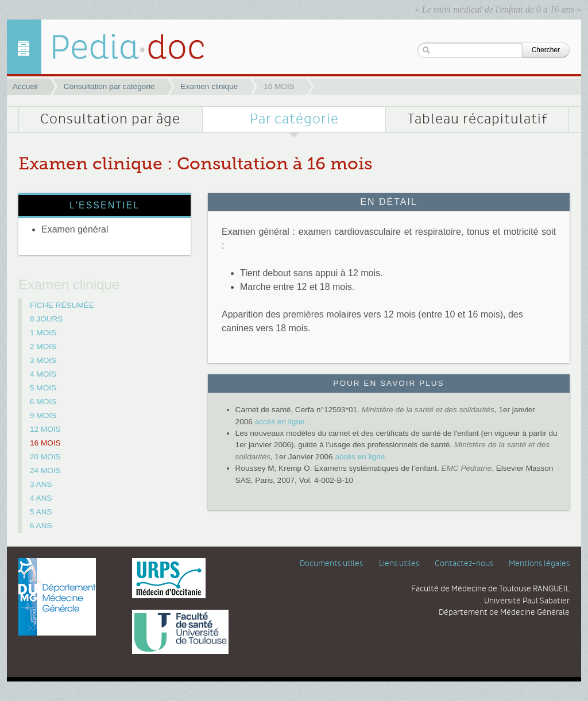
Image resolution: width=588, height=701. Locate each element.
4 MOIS (43, 374)
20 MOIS (45, 457)
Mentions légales (539, 564)
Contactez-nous (464, 564)
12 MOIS (45, 429)
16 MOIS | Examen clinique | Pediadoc (119, 47)
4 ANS (41, 498)
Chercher (546, 50)
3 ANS (41, 484)
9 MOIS (43, 415)
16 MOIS (45, 443)
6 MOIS (43, 402)
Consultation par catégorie (109, 86)
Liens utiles (399, 564)
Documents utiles (331, 564)
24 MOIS (45, 470)
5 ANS (41, 512)
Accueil (25, 86)
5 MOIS (43, 388)
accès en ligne (280, 422)
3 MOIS (43, 360)
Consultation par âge (110, 119)
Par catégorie (294, 119)
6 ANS (41, 526)
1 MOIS (43, 333)
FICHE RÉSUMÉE (62, 305)
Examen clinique (210, 86)
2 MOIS (43, 346)
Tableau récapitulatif (477, 119)
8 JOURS (46, 319)
